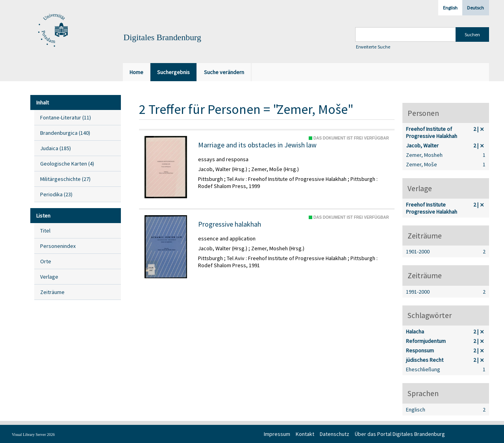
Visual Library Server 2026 (33, 435)
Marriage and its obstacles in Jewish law (257, 145)
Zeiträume (52, 292)
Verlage (49, 277)
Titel (45, 231)
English (450, 8)
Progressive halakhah (230, 224)
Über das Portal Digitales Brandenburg (400, 434)
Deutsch (475, 8)
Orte (46, 261)
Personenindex (58, 246)
